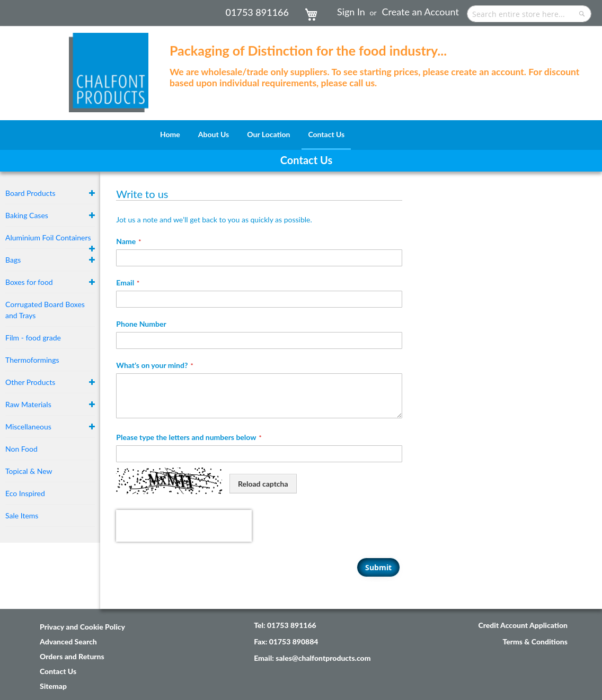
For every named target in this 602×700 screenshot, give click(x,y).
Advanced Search (68, 610)
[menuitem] (170, 134)
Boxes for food (29, 282)
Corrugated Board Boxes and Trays (45, 310)
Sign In (351, 12)
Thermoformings (32, 360)
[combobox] (529, 14)
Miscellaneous (28, 427)
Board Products (30, 193)
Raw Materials (28, 404)
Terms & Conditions (535, 610)
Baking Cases (27, 215)
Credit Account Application (523, 593)
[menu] (301, 135)
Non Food (21, 449)
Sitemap (53, 654)
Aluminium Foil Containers (48, 237)
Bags (13, 260)
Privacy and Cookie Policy (82, 595)
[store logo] (109, 67)
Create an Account (420, 12)
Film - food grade (33, 338)
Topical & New (29, 471)
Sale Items (22, 515)
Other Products (30, 382)
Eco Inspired (25, 493)
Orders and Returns (72, 625)
